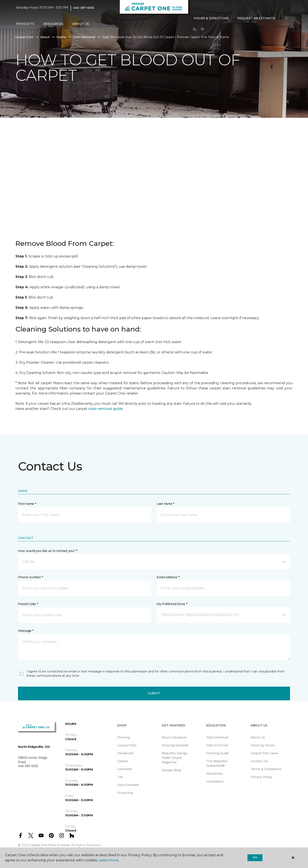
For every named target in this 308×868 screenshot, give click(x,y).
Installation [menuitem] (215, 781)
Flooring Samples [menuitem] (175, 745)
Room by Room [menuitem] (263, 745)
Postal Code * (28, 604)
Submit (154, 693)
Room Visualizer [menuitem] (174, 737)
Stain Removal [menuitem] (217, 737)
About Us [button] (81, 24)
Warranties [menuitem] (215, 774)
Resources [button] (53, 24)
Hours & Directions (211, 18)
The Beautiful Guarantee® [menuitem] (217, 763)
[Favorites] (203, 30)
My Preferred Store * (172, 604)
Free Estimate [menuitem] (128, 785)
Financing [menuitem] (125, 793)
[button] (194, 30)
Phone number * (30, 577)
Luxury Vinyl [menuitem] (127, 745)
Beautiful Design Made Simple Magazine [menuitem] (175, 758)
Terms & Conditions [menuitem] (266, 769)
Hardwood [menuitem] (125, 753)
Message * (26, 631)
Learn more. (109, 860)
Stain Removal (84, 37)
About (45, 37)
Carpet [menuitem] (122, 761)
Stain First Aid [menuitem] (217, 745)
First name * (27, 504)
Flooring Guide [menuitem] (218, 753)
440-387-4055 (84, 8)
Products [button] (25, 24)
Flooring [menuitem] (124, 737)
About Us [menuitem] (258, 737)
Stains (61, 37)
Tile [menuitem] (120, 777)
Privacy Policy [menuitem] (261, 777)
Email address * (168, 577)
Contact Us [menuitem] (259, 761)
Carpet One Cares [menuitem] (264, 753)
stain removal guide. (106, 409)
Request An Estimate (256, 18)
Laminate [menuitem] (124, 769)
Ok (255, 858)
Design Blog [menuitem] (171, 770)
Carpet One (24, 37)
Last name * (165, 504)
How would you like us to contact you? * (48, 551)
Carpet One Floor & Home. (50, 845)
